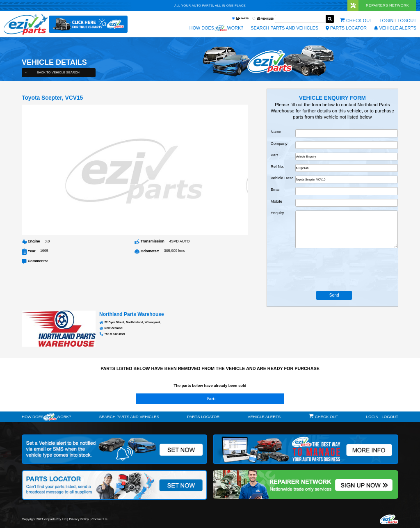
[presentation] (334, 270)
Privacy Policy (79, 519)
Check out (359, 21)
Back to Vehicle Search (52, 73)
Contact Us (99, 519)
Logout (407, 21)
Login (387, 21)
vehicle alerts (395, 28)
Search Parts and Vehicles (284, 28)
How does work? (216, 28)
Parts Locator (346, 28)
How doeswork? (46, 417)
